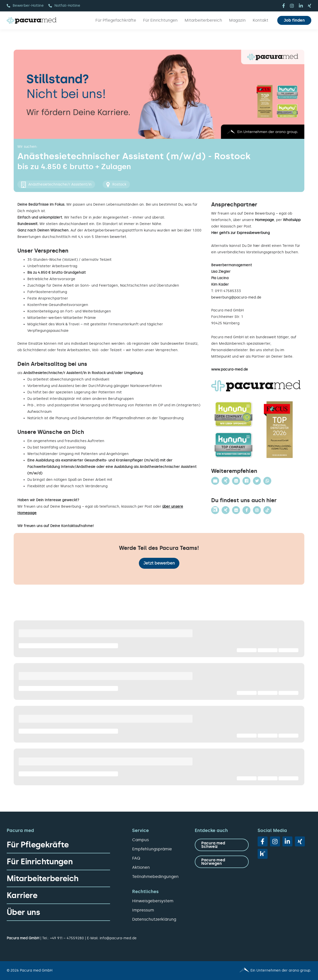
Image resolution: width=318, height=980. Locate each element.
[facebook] (284, 6)
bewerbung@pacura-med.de (236, 297)
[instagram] (292, 6)
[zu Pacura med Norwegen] (222, 862)
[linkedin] (301, 6)
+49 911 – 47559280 (67, 938)
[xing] (310, 6)
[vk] (263, 854)
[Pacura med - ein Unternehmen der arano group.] (237, 971)
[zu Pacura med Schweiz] (222, 845)
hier (257, 246)
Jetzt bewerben (159, 563)
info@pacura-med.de (118, 938)
